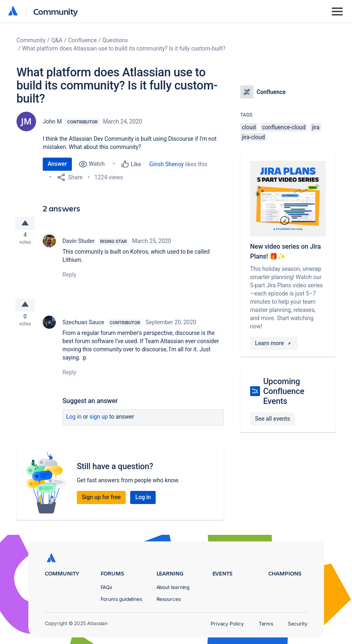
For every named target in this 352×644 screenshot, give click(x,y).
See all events (273, 419)
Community (56, 11)
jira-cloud (253, 137)
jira (316, 127)
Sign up (99, 421)
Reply (69, 277)
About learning (173, 587)
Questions (115, 40)
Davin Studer (79, 243)
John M (52, 121)
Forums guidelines (122, 599)
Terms (266, 624)
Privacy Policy (227, 624)
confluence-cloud (284, 127)
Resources (169, 599)
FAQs (107, 587)
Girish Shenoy (166, 164)
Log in (74, 421)
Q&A (57, 40)
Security (298, 624)
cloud (249, 127)
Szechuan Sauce (83, 327)
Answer (57, 164)
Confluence (83, 40)
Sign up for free (101, 502)
